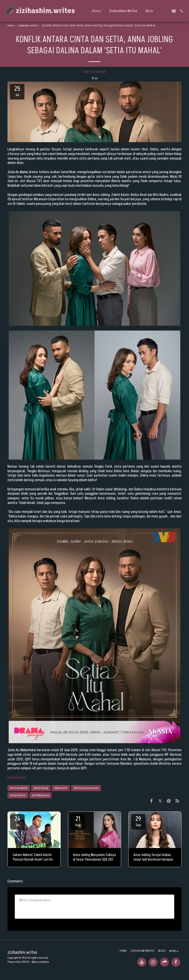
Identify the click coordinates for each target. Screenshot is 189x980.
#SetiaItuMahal (19, 788)
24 (17, 821)
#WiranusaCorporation (86, 788)
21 (78, 821)
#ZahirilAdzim (18, 795)
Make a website (40, 962)
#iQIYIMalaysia (40, 795)
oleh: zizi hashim (94, 72)
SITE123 (25, 962)
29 (138, 821)
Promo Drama (17, 778)
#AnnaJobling (41, 788)
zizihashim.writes (28, 26)
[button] (166, 11)
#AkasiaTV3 (61, 788)
